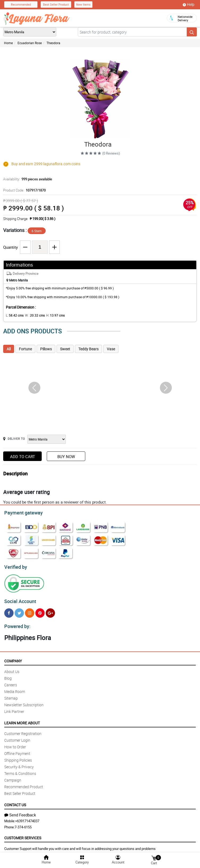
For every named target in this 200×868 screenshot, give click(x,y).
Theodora (53, 43)
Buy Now (66, 456)
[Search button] (192, 32)
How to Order (15, 744)
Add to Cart (23, 456)
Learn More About (22, 720)
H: (51, 315)
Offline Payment (17, 750)
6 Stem (37, 231)
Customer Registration (23, 730)
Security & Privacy (19, 764)
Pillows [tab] (46, 349)
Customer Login (17, 737)
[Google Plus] (50, 611)
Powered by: (16, 623)
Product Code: (24, 190)
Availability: (26, 179)
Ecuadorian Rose (30, 43)
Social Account (19, 599)
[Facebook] (9, 611)
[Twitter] (19, 611)
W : (32, 315)
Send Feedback (20, 812)
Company (13, 658)
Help (189, 5)
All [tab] (9, 349)
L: (14, 315)
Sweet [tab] (65, 349)
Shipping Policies (18, 757)
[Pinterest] (40, 611)
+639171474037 (27, 818)
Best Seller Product (56, 4)
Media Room (15, 688)
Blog (8, 675)
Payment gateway (21, 512)
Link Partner (14, 708)
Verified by (15, 566)
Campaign (13, 777)
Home (8, 43)
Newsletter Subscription (24, 702)
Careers (11, 682)
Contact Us (15, 802)
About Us (12, 668)
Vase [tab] (111, 349)
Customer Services (23, 835)
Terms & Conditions (20, 770)
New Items (83, 4)
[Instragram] (30, 611)
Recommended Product (24, 784)
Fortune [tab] (25, 349)
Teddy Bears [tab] (88, 349)
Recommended (21, 4)
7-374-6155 (23, 824)
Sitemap (11, 695)
